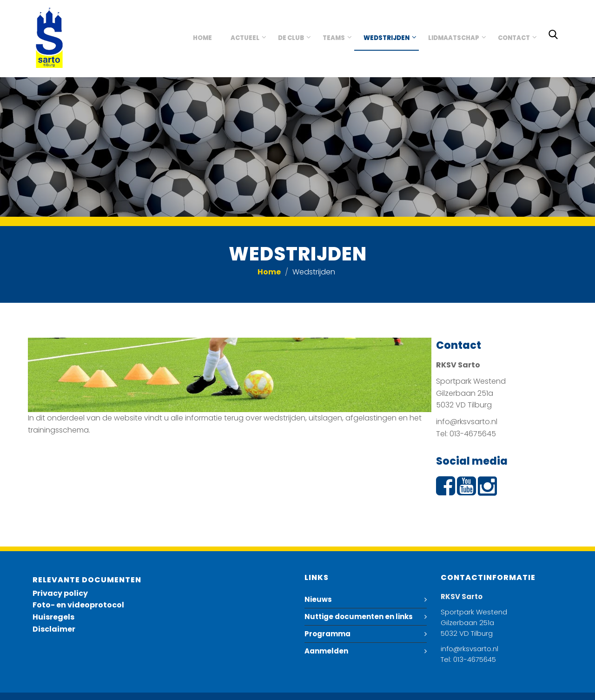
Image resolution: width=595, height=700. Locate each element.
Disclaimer (54, 629)
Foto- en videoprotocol (78, 605)
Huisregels (53, 617)
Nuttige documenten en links (359, 617)
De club (291, 38)
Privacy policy (60, 593)
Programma (327, 634)
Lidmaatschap (454, 38)
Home (202, 38)
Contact (514, 38)
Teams (334, 38)
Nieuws (318, 599)
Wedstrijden (387, 38)
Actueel (245, 38)
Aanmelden (326, 651)
